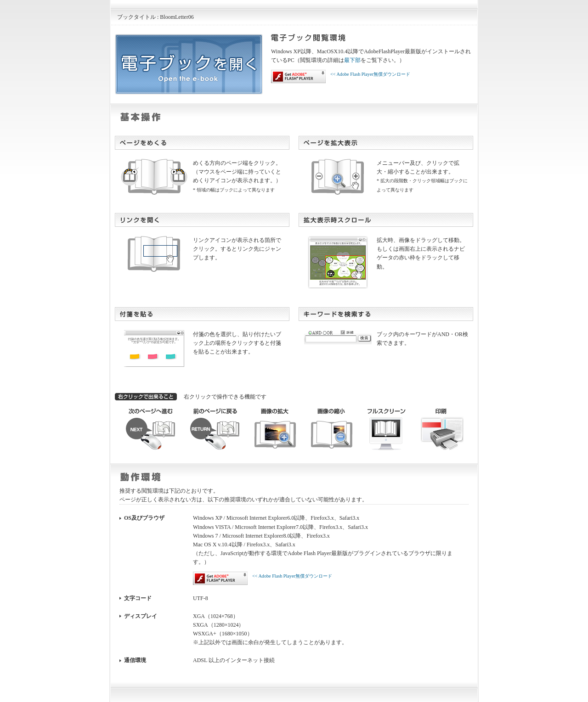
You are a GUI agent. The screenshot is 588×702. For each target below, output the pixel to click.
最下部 (352, 60)
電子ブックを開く (189, 64)
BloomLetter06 (177, 17)
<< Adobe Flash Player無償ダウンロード (341, 76)
